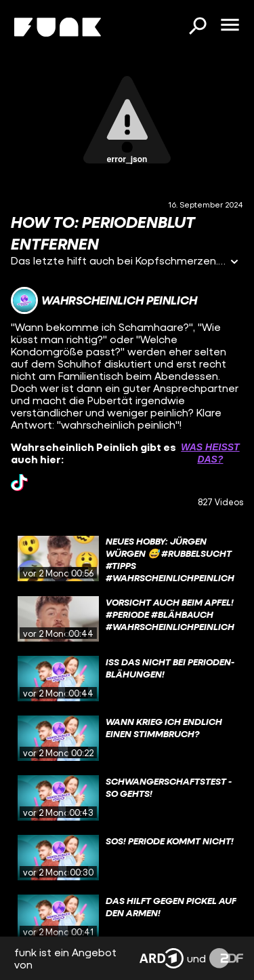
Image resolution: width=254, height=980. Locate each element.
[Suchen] (197, 27)
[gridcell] (127, 559)
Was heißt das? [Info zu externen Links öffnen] (210, 453)
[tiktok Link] (19, 483)
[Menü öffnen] (230, 26)
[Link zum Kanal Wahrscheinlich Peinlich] (104, 300)
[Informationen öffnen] (234, 263)
